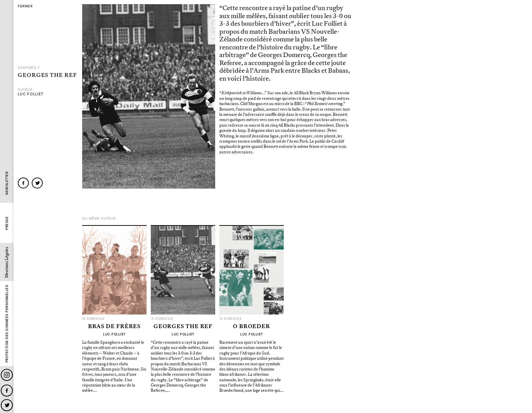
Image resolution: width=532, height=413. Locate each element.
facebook (23, 183)
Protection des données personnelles (7, 324)
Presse (7, 223)
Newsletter (7, 183)
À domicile (94, 319)
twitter (37, 183)
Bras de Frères (115, 327)
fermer (25, 6)
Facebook (7, 391)
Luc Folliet (31, 94)
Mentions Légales (7, 262)
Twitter (7, 405)
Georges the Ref (183, 327)
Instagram (7, 375)
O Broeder (252, 327)
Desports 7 (29, 68)
